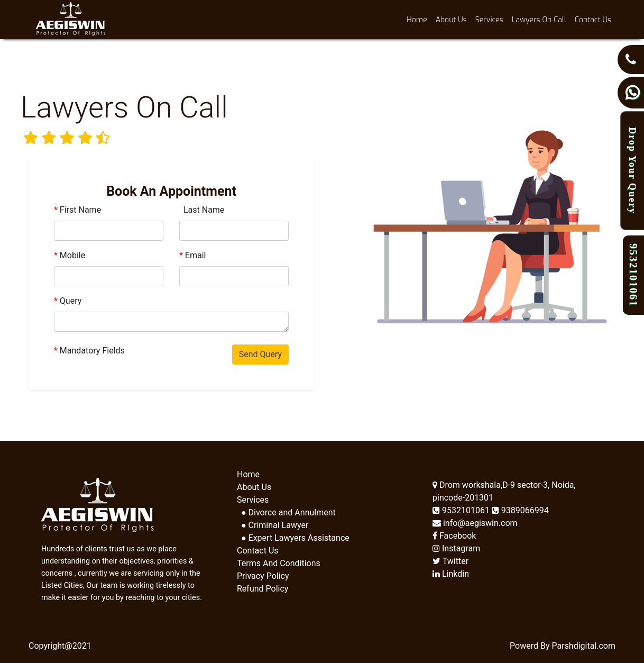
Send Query (260, 354)
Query (68, 301)
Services (489, 20)
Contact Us (593, 20)
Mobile (70, 255)
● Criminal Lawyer (273, 525)
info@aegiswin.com (475, 523)
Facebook (454, 536)
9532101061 (462, 510)
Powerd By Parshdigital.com (563, 646)
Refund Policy (263, 589)
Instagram (456, 548)
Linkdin (451, 574)
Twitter (450, 561)
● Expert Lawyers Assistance (293, 538)
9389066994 (520, 510)
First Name (77, 210)
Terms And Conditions (279, 563)
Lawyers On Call (539, 20)
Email (192, 255)
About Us (451, 20)
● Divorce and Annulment (286, 512)
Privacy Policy (263, 576)
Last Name (202, 210)
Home (419, 19)
